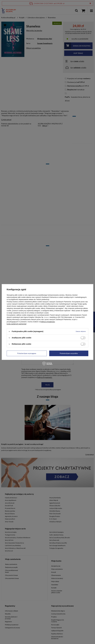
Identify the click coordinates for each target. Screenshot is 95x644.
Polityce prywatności (48, 322)
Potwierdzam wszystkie (69, 353)
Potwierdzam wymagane (27, 353)
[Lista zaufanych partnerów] (17, 324)
